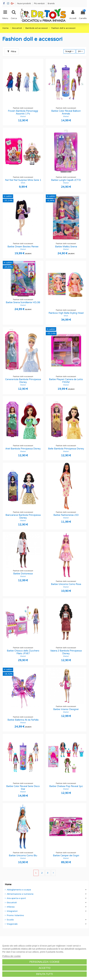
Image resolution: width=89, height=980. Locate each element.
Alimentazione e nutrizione (20, 894)
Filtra (12, 51)
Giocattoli (12, 903)
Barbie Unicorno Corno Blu (23, 855)
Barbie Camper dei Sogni (66, 855)
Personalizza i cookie (44, 962)
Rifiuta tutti (45, 974)
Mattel (23, 116)
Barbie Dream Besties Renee (23, 247)
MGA (23, 183)
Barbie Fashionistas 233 (66, 515)
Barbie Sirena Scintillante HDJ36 (23, 302)
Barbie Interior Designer (66, 709)
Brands (51, 4)
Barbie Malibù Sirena (66, 247)
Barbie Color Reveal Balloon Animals (66, 112)
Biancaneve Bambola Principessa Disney (23, 516)
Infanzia (11, 907)
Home (8, 884)
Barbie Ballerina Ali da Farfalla (23, 720)
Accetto (44, 968)
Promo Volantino (15, 915)
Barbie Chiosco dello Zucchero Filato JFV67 (23, 652)
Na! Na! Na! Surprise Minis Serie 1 (23, 180)
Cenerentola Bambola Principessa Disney (23, 381)
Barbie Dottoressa (23, 574)
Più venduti (40, 4)
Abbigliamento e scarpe (19, 890)
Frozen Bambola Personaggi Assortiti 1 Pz (23, 112)
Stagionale (12, 924)
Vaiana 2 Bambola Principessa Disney (66, 652)
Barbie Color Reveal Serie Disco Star (23, 788)
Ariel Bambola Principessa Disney (23, 449)
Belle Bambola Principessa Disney (66, 449)
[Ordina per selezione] (69, 51)
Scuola (10, 920)
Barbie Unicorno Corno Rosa (66, 584)
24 (80, 51)
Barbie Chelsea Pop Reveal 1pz (66, 786)
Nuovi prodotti (24, 4)
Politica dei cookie (11, 956)
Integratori (12, 911)
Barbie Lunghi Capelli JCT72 (66, 180)
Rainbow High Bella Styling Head (66, 313)
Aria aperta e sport (16, 898)
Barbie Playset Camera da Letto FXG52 (66, 381)
